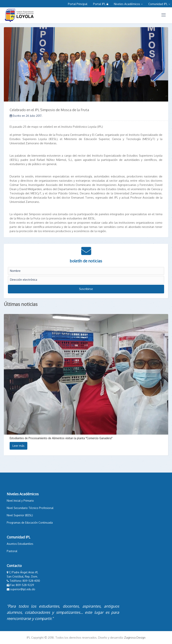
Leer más (18, 446)
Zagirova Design (135, 638)
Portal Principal (78, 4)
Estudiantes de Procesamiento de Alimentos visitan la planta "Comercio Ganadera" (61, 438)
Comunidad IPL (159, 4)
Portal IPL (101, 4)
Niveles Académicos (128, 4)
